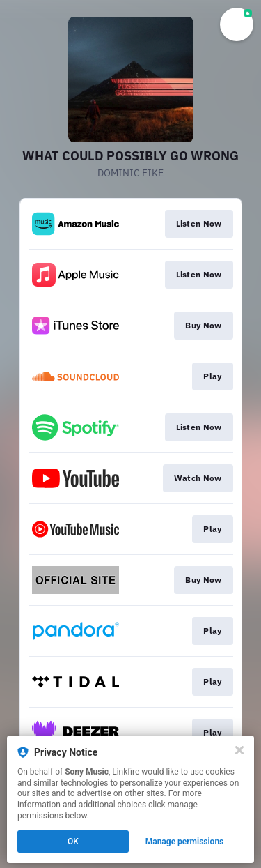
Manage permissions (185, 842)
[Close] (239, 750)
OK (73, 842)
